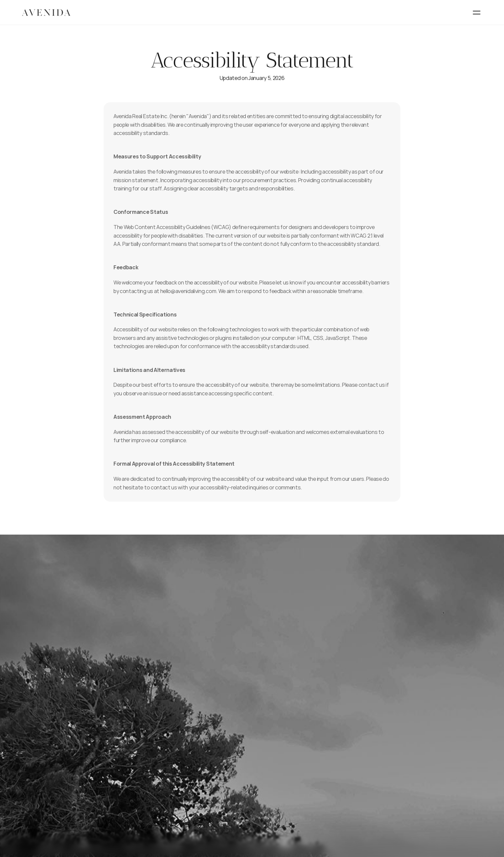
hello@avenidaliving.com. (189, 291)
